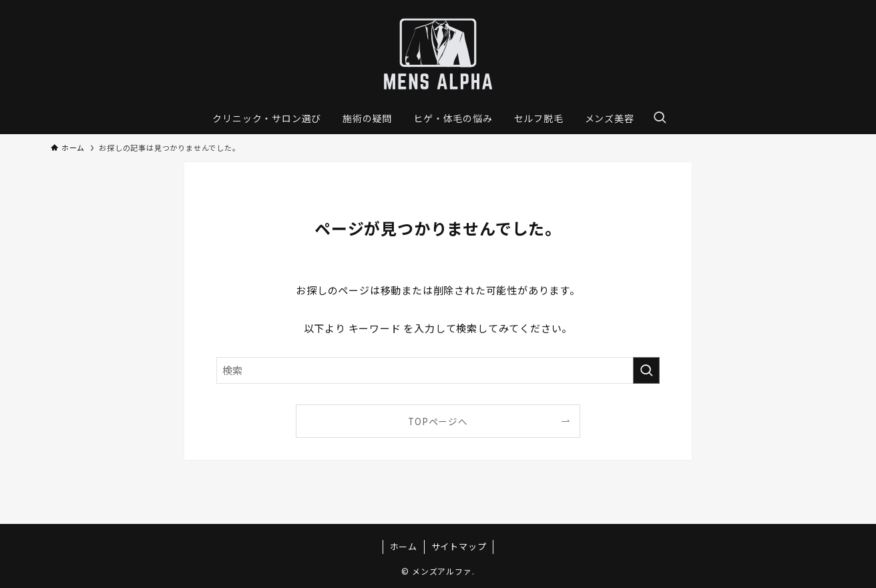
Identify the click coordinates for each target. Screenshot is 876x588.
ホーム (404, 546)
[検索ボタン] (660, 118)
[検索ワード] (438, 370)
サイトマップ (459, 546)
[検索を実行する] (646, 370)
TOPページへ (438, 421)
